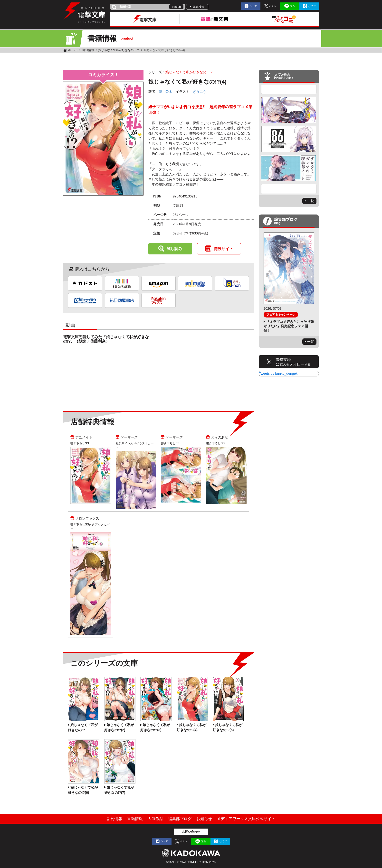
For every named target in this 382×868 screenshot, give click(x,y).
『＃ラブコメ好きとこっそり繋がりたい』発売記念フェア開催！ (289, 326)
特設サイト (223, 249)
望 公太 (165, 92)
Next (289, 189)
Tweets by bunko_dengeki (279, 373)
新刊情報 (115, 819)
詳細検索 (199, 7)
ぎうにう (200, 92)
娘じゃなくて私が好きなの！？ (119, 50)
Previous (289, 89)
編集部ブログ (180, 819)
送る (293, 6)
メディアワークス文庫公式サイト (246, 819)
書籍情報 (88, 50)
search (176, 7)
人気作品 (155, 819)
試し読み (174, 249)
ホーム (72, 50)
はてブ (312, 6)
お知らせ (204, 819)
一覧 (311, 201)
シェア (253, 6)
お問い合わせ (191, 832)
